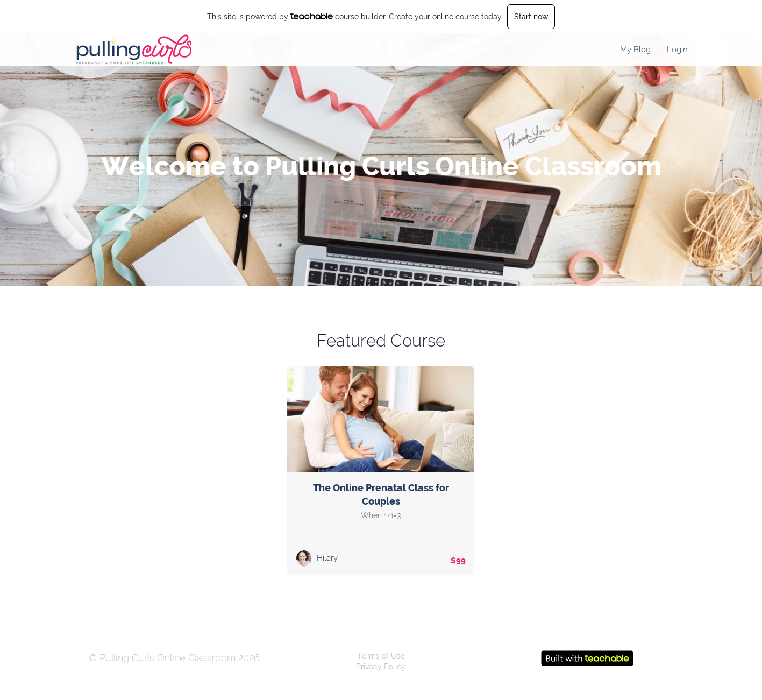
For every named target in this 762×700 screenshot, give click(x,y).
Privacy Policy (381, 667)
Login (677, 50)
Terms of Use (381, 656)
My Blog (635, 50)
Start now (531, 17)
